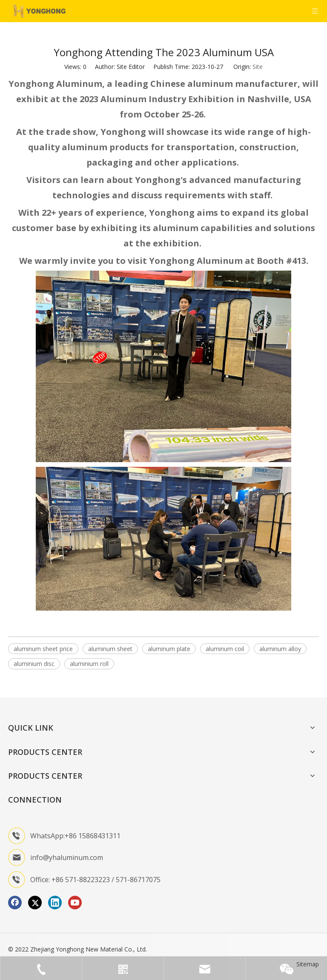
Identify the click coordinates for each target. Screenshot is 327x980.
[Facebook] (15, 903)
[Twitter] (35, 903)
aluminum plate (169, 649)
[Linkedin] (55, 903)
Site (258, 67)
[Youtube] (75, 903)
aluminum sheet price (43, 649)
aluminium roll (89, 664)
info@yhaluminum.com (67, 857)
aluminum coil (225, 649)
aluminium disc (34, 664)
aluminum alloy (280, 649)
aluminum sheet (110, 649)
